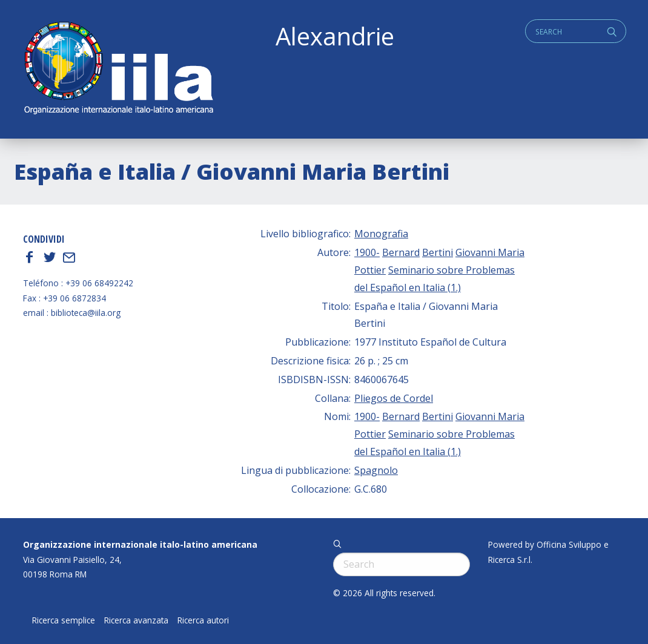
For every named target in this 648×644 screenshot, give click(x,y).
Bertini (438, 252)
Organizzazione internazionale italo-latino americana (140, 544)
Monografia (381, 234)
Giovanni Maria (490, 252)
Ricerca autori (203, 620)
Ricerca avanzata (136, 620)
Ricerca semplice (64, 620)
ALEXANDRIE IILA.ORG (118, 69)
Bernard (401, 252)
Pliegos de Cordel (394, 398)
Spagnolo (376, 470)
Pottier (370, 270)
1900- (367, 252)
